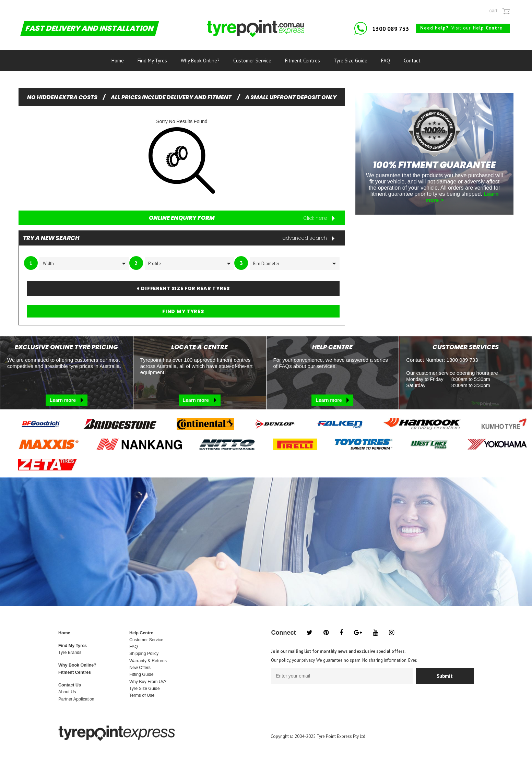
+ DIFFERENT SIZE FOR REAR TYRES (183, 288)
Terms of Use (142, 695)
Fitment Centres (303, 61)
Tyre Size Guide (351, 61)
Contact (412, 61)
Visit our (461, 28)
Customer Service (252, 61)
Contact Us (70, 685)
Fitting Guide (141, 674)
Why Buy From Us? (148, 682)
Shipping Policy (144, 654)
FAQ (386, 61)
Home (118, 61)
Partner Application (76, 699)
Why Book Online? (200, 61)
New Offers (140, 668)
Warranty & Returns (148, 661)
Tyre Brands (70, 653)
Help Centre (141, 633)
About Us (67, 692)
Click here (319, 218)
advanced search (308, 238)
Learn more (67, 400)
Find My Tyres (152, 61)
